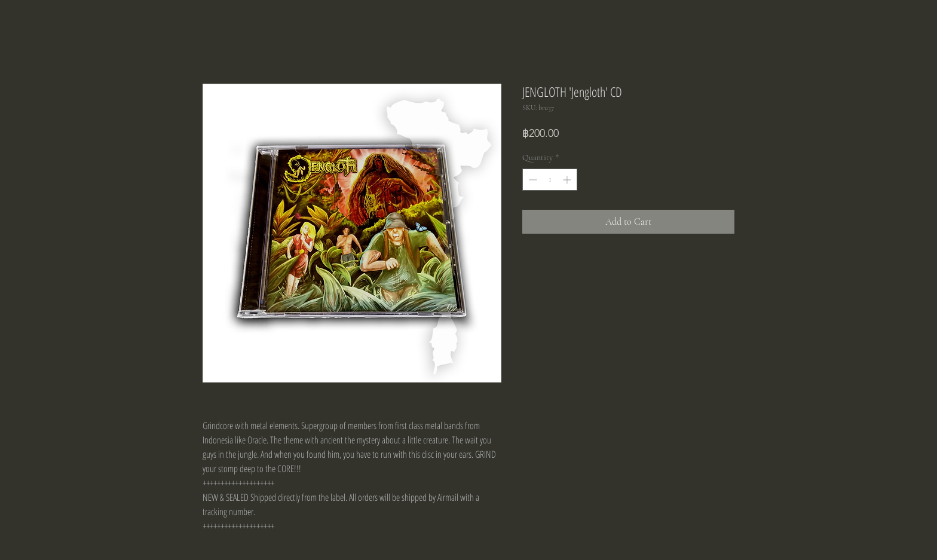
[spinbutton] (550, 180)
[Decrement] (532, 180)
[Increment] (568, 180)
